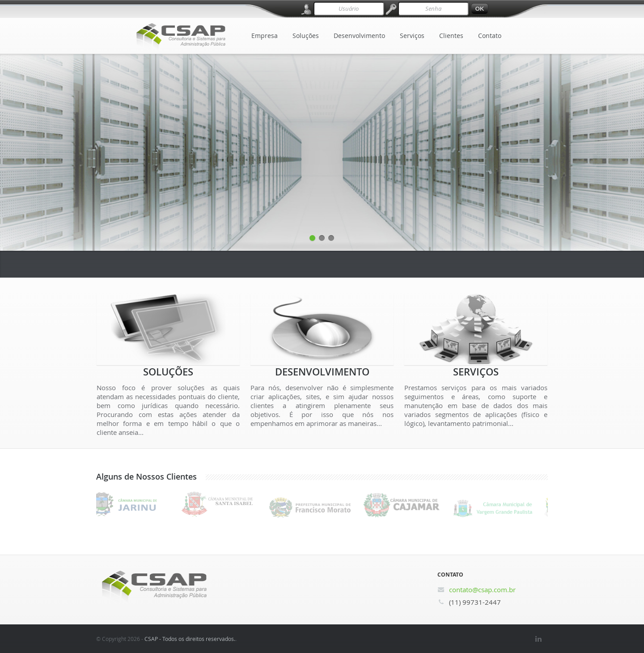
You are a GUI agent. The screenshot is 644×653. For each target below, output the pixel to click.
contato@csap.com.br (482, 590)
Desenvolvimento (359, 36)
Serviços (412, 36)
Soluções (306, 36)
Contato (490, 36)
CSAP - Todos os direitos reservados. (190, 639)
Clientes (451, 36)
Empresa (265, 36)
